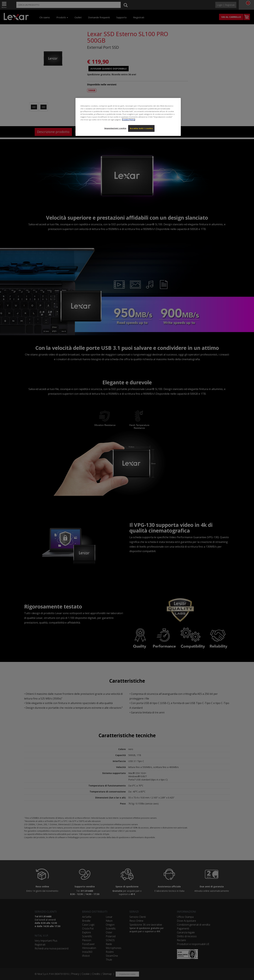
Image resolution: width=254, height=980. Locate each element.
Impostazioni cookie (115, 128)
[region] (128, 117)
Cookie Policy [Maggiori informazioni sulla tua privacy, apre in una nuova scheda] (129, 120)
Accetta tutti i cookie (141, 128)
